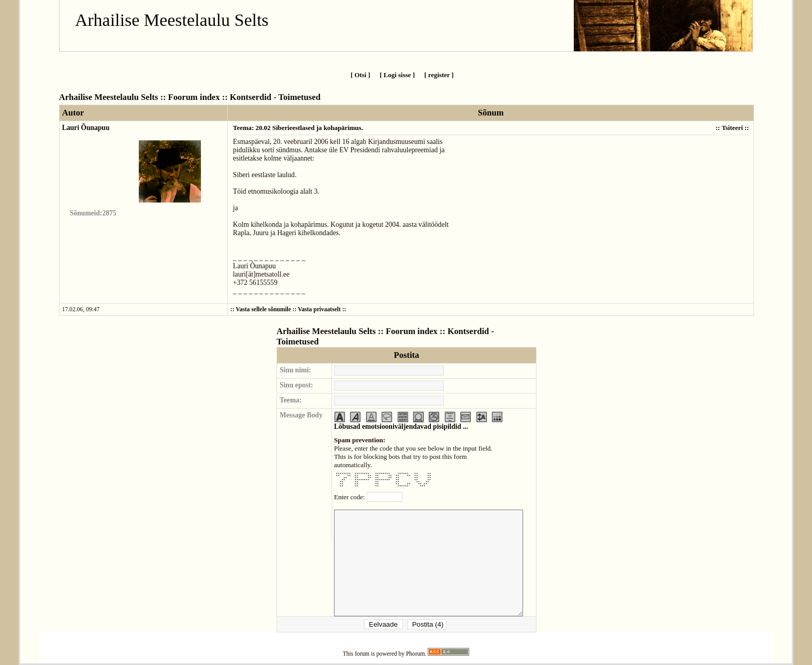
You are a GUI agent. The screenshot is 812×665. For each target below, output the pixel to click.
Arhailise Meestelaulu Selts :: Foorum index (140, 97)
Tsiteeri (732, 128)
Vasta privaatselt (319, 309)
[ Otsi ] (360, 75)
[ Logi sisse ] (397, 75)
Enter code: (350, 497)
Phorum (416, 654)
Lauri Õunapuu (86, 128)
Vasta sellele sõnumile (263, 309)
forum (362, 654)
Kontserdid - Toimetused (275, 97)
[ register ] (439, 75)
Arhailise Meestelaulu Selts (172, 20)
